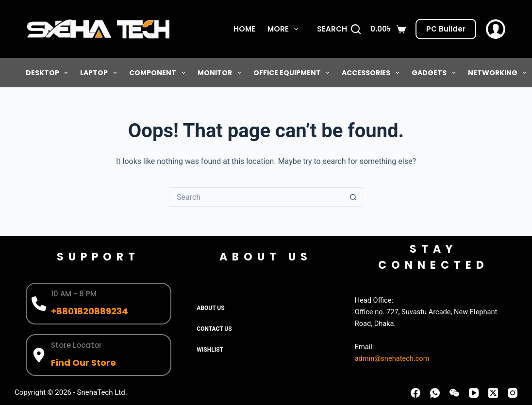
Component (159, 73)
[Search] (339, 29)
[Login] (496, 29)
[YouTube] (474, 393)
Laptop (100, 73)
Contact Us (214, 329)
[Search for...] (256, 197)
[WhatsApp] (435, 393)
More (285, 29)
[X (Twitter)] (493, 393)
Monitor (221, 73)
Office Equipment (294, 73)
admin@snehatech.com (392, 358)
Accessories (373, 73)
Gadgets (436, 73)
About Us (210, 308)
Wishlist (210, 350)
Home (244, 29)
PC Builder (446, 29)
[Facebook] (416, 393)
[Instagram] (513, 393)
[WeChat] (454, 393)
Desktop (49, 73)
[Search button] (353, 197)
